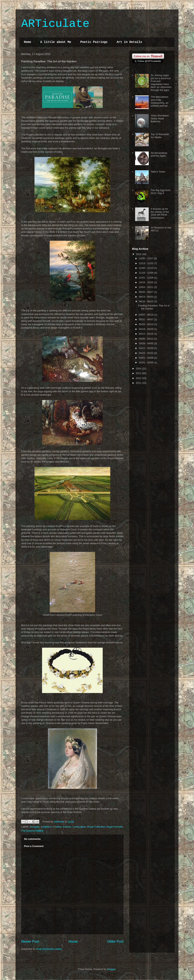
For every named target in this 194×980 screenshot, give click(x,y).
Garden (67, 827)
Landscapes (79, 827)
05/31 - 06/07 (146, 319)
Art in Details (129, 42)
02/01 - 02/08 (146, 362)
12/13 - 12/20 (146, 263)
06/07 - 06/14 (146, 315)
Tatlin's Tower (158, 172)
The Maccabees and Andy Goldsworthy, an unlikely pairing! (159, 101)
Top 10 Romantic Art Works (160, 136)
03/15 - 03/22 (146, 353)
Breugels (35, 827)
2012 (139, 378)
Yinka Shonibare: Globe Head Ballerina (160, 118)
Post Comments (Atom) (49, 949)
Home (27, 42)
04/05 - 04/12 (146, 339)
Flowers (57, 827)
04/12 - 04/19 (146, 334)
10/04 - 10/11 (146, 287)
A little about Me (56, 42)
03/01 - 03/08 (146, 358)
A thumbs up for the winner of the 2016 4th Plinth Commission (160, 213)
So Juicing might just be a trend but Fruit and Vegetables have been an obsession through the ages (161, 83)
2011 (139, 383)
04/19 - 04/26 (146, 329)
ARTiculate (55, 24)
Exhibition (46, 827)
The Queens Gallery (32, 831)
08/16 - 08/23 (146, 301)
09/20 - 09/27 (146, 292)
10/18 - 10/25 (146, 282)
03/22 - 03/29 (146, 348)
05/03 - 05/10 (146, 324)
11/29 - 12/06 (146, 273)
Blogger (111, 969)
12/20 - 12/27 (146, 258)
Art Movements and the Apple (159, 154)
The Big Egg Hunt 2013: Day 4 (160, 192)
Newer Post (30, 941)
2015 (139, 254)
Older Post (115, 941)
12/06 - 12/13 (146, 268)
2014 (139, 369)
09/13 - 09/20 (146, 297)
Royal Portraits (115, 827)
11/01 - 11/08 (146, 278)
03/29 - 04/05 (146, 343)
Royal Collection (96, 827)
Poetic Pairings (94, 42)
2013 (139, 373)
